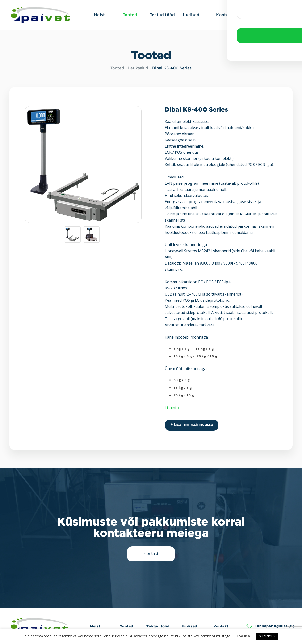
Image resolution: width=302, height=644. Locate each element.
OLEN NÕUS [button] (267, 636)
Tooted (117, 68)
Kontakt (221, 626)
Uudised (189, 626)
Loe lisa (243, 636)
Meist (95, 626)
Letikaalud (138, 68)
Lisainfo (172, 408)
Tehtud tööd (158, 626)
